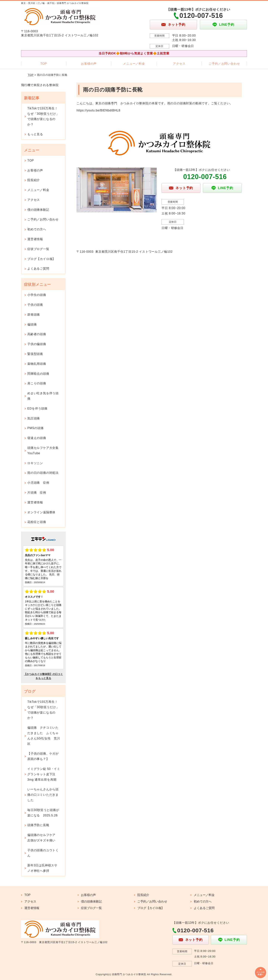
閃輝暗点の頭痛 (38, 374)
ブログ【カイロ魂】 (41, 259)
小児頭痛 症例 (38, 483)
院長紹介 (34, 180)
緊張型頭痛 (35, 354)
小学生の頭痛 (37, 295)
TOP (44, 64)
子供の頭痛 (35, 305)
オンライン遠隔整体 (41, 512)
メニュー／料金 (134, 64)
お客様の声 (89, 64)
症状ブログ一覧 (38, 249)
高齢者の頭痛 (37, 334)
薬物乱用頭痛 (37, 364)
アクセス (179, 64)
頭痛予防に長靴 (38, 825)
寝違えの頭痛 (37, 438)
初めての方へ (37, 229)
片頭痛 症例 (37, 493)
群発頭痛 (34, 315)
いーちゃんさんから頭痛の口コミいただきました (43, 795)
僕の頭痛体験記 (38, 210)
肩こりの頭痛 (37, 383)
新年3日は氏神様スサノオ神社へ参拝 (42, 868)
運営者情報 (35, 239)
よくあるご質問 (38, 269)
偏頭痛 (32, 324)
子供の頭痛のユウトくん (43, 853)
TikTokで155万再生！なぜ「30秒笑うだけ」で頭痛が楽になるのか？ (43, 116)
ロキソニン (35, 463)
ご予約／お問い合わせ (224, 64)
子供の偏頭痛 (37, 344)
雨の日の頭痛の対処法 (43, 473)
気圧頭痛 (34, 418)
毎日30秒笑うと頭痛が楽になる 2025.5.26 (43, 813)
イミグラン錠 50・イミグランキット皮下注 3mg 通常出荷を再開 (44, 774)
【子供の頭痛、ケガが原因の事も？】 (43, 756)
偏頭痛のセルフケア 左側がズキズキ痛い (43, 838)
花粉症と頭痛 (37, 522)
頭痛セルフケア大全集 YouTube (45, 451)
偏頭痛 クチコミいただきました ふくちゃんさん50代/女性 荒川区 (44, 736)
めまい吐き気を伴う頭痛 (43, 396)
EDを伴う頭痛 (37, 408)
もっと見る (35, 134)
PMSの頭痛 (35, 428)
